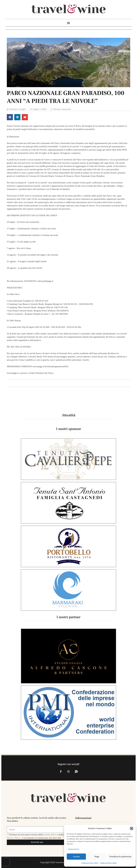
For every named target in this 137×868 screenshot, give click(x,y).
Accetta (76, 857)
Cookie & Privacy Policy (90, 863)
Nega (97, 857)
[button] (132, 828)
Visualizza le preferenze (120, 857)
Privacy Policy (14, 838)
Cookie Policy (50, 835)
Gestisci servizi (74, 849)
